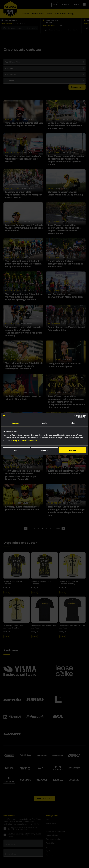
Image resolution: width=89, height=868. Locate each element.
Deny (16, 450)
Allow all (73, 450)
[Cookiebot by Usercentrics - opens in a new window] (76, 416)
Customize (45, 450)
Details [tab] (44, 423)
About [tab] (74, 423)
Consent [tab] (15, 423)
